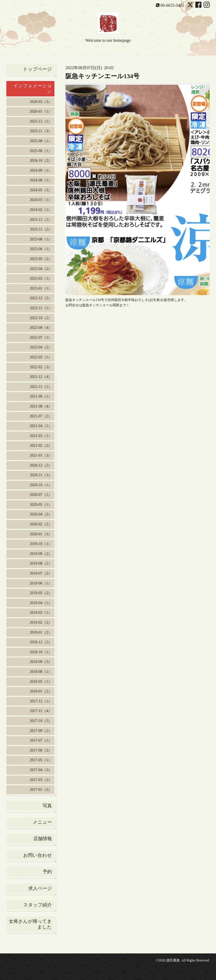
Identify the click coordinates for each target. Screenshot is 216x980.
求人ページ (40, 888)
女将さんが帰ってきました (30, 924)
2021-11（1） (41, 387)
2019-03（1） (41, 613)
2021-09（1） (41, 396)
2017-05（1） (41, 760)
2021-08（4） (41, 406)
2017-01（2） (41, 790)
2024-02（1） (41, 210)
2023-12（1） (41, 220)
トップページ (37, 69)
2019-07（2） (41, 573)
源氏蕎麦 (173, 960)
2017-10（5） (41, 721)
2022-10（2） (41, 318)
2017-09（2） (41, 731)
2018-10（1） (41, 652)
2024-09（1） (41, 170)
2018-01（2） (41, 691)
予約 (47, 872)
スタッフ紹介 (38, 905)
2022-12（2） (41, 298)
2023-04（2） (41, 269)
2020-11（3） (41, 475)
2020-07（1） (41, 495)
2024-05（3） (41, 190)
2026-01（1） (41, 111)
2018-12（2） (41, 642)
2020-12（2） (41, 465)
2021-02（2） (41, 445)
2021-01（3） (41, 455)
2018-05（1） (41, 682)
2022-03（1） (41, 357)
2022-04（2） (41, 347)
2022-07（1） (41, 337)
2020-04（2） (41, 514)
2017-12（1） (41, 701)
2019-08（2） (41, 563)
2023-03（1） (41, 278)
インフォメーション (33, 88)
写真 (47, 806)
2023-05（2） (41, 259)
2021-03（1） (41, 436)
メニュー (42, 822)
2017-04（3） (41, 770)
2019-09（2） (41, 554)
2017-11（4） (41, 711)
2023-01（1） (41, 288)
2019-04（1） (41, 603)
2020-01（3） (41, 534)
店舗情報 (43, 839)
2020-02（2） (41, 524)
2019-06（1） (41, 583)
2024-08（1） (41, 180)
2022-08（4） (41, 328)
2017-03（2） (41, 780)
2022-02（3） (41, 367)
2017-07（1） (41, 740)
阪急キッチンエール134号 (102, 76)
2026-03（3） (41, 102)
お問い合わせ (38, 855)
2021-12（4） (41, 377)
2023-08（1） (41, 239)
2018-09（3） (41, 662)
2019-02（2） (41, 622)
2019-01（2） (41, 632)
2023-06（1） (41, 249)
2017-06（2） (41, 750)
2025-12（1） (41, 121)
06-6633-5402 (172, 5)
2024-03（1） (41, 200)
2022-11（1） (41, 308)
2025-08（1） (41, 141)
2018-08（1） (41, 672)
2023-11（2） (41, 229)
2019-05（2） (41, 593)
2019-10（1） (41, 544)
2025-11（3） (41, 131)
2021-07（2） (41, 416)
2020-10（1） (41, 485)
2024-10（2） (41, 161)
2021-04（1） (41, 426)
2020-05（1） (41, 505)
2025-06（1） (41, 151)
